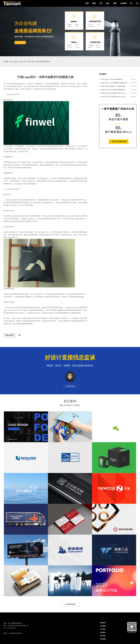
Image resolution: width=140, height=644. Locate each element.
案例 (94, 3)
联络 (115, 3)
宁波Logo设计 (9, 335)
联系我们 (103, 632)
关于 (101, 3)
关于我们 (103, 629)
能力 (108, 3)
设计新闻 (103, 639)
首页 (87, 3)
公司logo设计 (22, 62)
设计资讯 (15, 62)
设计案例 (103, 626)
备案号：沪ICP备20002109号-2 (13, 633)
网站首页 (103, 623)
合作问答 (123, 3)
